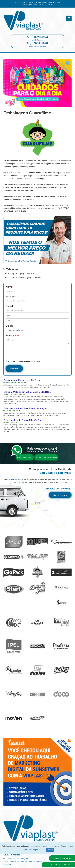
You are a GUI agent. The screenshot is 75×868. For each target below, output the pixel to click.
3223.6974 (40, 38)
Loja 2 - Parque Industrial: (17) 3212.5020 (22, 278)
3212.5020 (38, 44)
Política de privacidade (36, 850)
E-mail (10, 306)
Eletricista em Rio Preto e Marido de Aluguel (25, 409)
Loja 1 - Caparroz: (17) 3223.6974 (19, 274)
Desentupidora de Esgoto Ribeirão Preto (23, 421)
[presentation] (23, 352)
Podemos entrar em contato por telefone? (24, 362)
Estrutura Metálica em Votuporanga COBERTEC (27, 392)
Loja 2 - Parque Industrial (46, 458)
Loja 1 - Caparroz (25, 458)
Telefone (11, 297)
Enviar (15, 369)
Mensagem (12, 336)
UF (8, 316)
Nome (10, 287)
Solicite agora (59, 496)
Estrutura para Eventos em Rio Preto (22, 381)
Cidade (10, 326)
